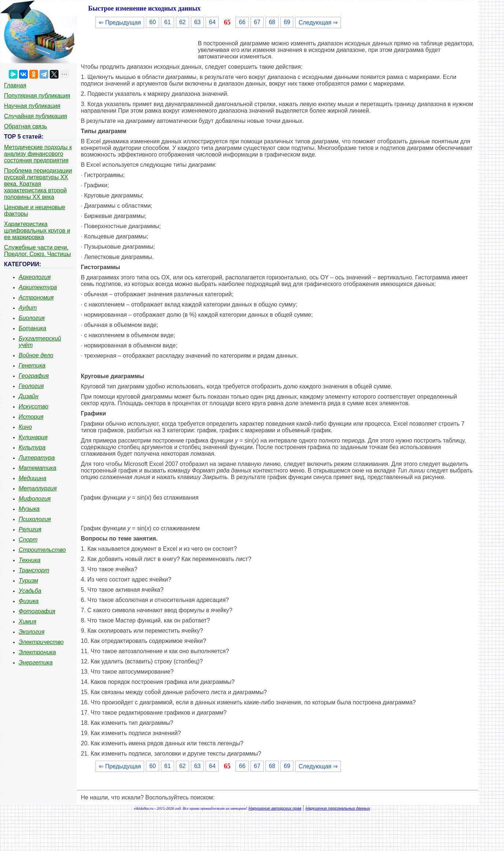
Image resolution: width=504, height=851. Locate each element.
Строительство (42, 550)
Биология (32, 318)
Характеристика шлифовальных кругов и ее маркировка (37, 231)
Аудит (28, 308)
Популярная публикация (37, 96)
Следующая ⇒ (318, 22)
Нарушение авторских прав (275, 808)
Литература (37, 458)
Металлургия (38, 488)
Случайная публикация (35, 116)
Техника (30, 560)
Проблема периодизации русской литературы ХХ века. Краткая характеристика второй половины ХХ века (38, 184)
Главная (15, 85)
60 (153, 22)
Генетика (32, 366)
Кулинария (33, 437)
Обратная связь (26, 126)
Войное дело (36, 355)
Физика (29, 601)
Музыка (29, 509)
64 (212, 22)
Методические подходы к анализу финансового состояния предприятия (38, 154)
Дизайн (29, 396)
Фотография (37, 611)
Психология (35, 519)
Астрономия (36, 298)
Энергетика (36, 662)
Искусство (33, 406)
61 (168, 22)
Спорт (28, 540)
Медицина (33, 478)
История (31, 417)
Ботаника (33, 328)
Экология (31, 632)
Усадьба (30, 591)
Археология (35, 277)
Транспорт (34, 570)
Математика (37, 468)
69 (287, 22)
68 (272, 22)
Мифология (35, 499)
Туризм (28, 581)
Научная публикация (32, 106)
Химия (27, 622)
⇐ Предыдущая (120, 22)
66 (242, 22)
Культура (32, 447)
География (34, 376)
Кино (25, 427)
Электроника (37, 652)
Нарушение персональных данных (338, 808)
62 (183, 22)
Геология (31, 386)
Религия (30, 529)
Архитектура (38, 287)
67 (257, 22)
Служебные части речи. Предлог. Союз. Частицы (37, 251)
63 (198, 22)
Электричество (41, 642)
